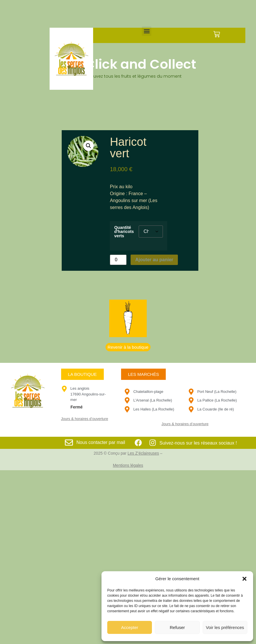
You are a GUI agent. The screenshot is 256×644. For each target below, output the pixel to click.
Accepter (130, 627)
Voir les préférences (225, 627)
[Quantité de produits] (118, 260)
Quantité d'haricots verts (124, 232)
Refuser (177, 627)
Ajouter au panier (154, 260)
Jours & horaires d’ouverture (85, 419)
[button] (244, 579)
